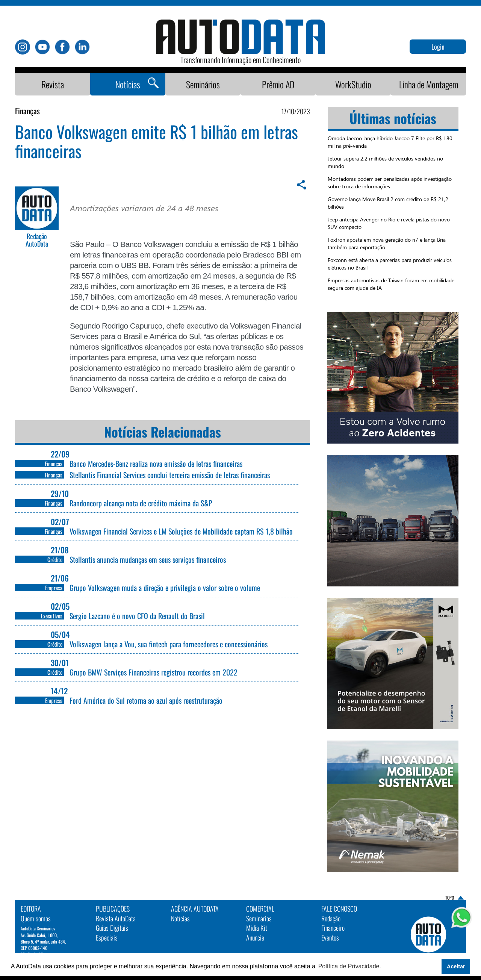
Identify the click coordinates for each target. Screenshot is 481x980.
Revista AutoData (116, 918)
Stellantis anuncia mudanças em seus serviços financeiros (148, 559)
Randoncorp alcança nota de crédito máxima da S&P (141, 503)
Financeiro (333, 928)
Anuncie (255, 938)
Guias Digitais (112, 928)
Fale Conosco (339, 909)
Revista (53, 84)
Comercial (260, 909)
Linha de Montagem (429, 84)
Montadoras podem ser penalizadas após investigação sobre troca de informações (390, 183)
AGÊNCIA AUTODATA (195, 909)
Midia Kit (257, 928)
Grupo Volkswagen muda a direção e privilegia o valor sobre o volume (165, 588)
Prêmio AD (278, 84)
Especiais (107, 938)
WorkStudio (353, 84)
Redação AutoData (37, 240)
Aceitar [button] (456, 966)
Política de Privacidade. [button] (350, 966)
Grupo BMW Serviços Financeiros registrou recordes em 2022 (154, 672)
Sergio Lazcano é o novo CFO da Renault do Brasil (137, 616)
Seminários (203, 84)
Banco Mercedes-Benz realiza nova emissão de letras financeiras (156, 463)
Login (438, 47)
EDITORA (31, 909)
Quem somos (36, 918)
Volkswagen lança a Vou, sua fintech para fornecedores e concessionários (169, 644)
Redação (331, 918)
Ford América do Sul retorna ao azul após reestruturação (146, 700)
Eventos (330, 938)
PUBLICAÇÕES (113, 909)
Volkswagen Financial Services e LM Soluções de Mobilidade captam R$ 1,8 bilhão (181, 531)
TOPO (450, 897)
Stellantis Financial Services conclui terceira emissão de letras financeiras (170, 475)
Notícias (128, 84)
